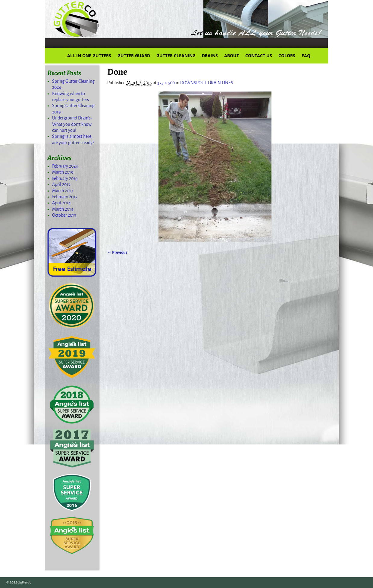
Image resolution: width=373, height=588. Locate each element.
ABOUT (232, 56)
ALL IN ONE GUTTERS (89, 56)
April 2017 (61, 184)
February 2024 (65, 166)
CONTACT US (259, 56)
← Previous (117, 252)
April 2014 (61, 203)
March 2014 (63, 209)
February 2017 (65, 197)
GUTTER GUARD (134, 56)
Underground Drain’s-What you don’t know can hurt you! (72, 124)
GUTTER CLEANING (176, 56)
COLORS (287, 56)
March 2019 (63, 172)
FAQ (306, 56)
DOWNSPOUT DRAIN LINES (207, 83)
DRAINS (210, 56)
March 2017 (63, 191)
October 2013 (64, 215)
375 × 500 (166, 83)
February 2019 (65, 178)
